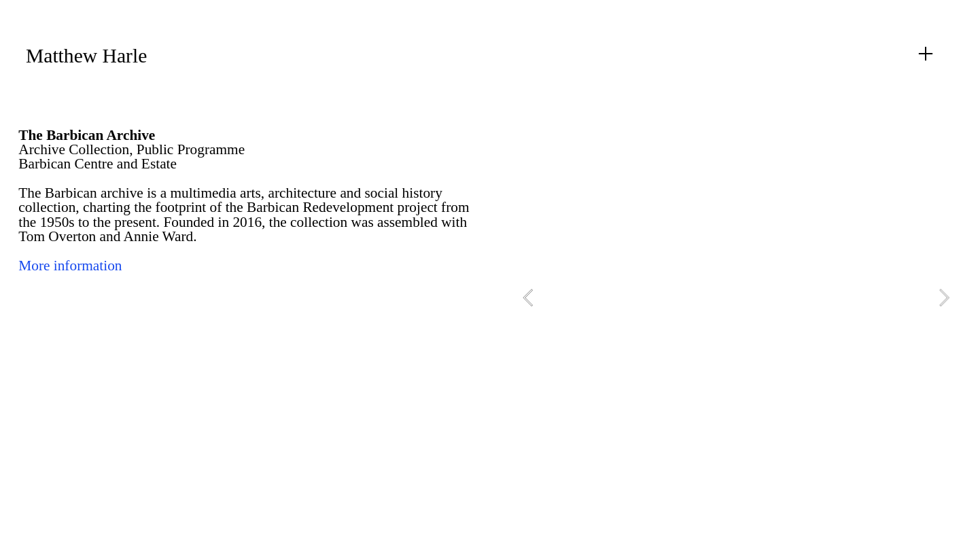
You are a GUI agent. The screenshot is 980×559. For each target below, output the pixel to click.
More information (70, 266)
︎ (926, 54)
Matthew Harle (86, 56)
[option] (736, 298)
